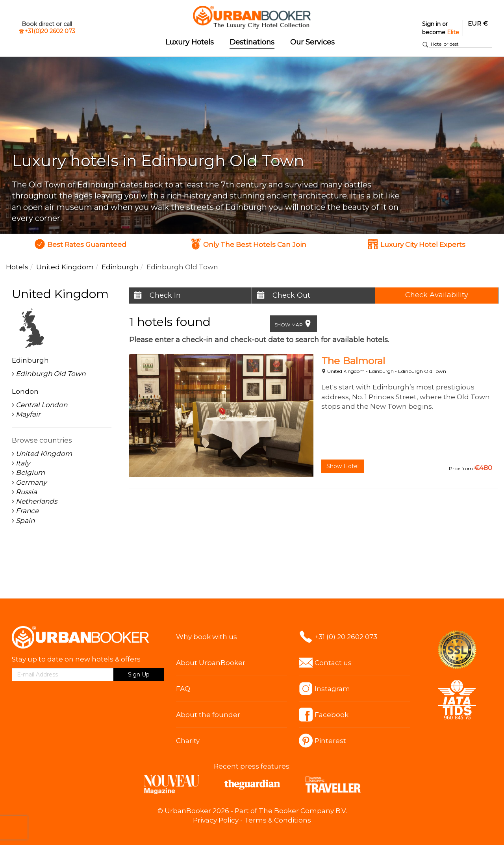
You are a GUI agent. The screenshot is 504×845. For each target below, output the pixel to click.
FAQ (183, 689)
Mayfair (28, 414)
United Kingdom (346, 371)
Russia (26, 492)
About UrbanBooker (211, 663)
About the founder (208, 715)
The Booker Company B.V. (303, 811)
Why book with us (207, 637)
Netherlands (36, 501)
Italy (23, 463)
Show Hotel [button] (343, 466)
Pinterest (330, 741)
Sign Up (139, 675)
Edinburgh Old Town (422, 371)
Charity (188, 741)
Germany (31, 482)
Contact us (333, 663)
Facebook (332, 715)
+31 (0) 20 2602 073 (346, 637)
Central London (42, 405)
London (25, 391)
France (27, 511)
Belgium (30, 473)
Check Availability (437, 295)
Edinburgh (381, 371)
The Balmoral (353, 361)
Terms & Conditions (278, 820)
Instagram (332, 689)
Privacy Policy (216, 820)
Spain (25, 521)
